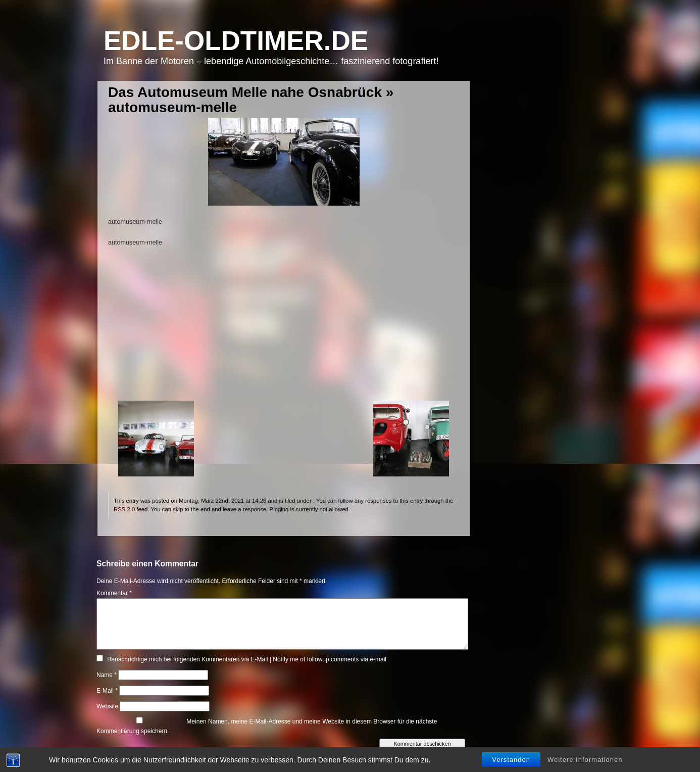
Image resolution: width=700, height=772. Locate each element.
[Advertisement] (284, 330)
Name (107, 675)
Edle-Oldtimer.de (236, 41)
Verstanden (511, 760)
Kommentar (114, 593)
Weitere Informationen (585, 760)
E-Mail (107, 691)
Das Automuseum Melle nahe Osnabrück (245, 92)
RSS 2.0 (124, 509)
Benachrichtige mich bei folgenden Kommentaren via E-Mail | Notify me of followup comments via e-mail (247, 659)
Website (107, 706)
